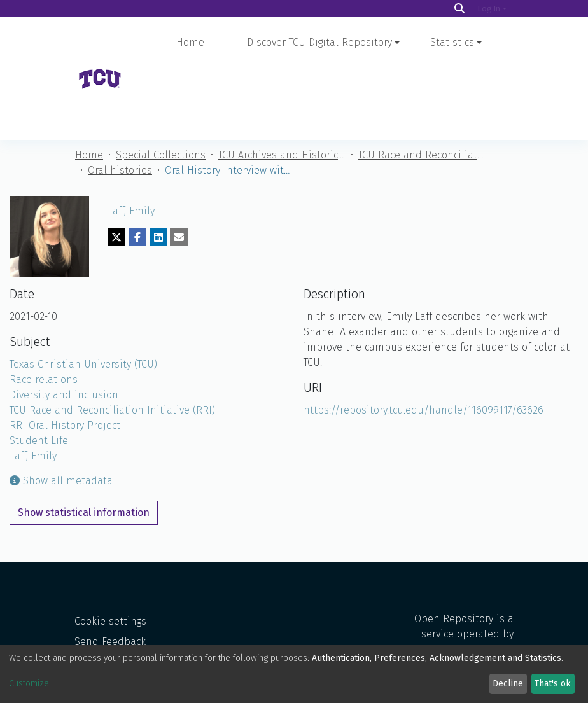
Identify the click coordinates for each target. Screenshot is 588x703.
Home (190, 42)
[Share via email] (179, 165)
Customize (29, 684)
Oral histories (120, 98)
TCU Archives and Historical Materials (282, 83)
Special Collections (161, 83)
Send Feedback (110, 606)
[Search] (459, 9)
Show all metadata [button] (61, 409)
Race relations (44, 308)
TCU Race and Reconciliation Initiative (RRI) (422, 83)
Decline (508, 684)
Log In (489, 9)
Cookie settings (110, 586)
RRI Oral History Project (65, 353)
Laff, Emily (131, 139)
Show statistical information (84, 441)
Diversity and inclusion (64, 323)
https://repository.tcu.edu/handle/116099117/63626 (423, 338)
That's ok (553, 684)
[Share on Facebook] (137, 165)
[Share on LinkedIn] (158, 165)
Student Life (39, 369)
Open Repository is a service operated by (461, 608)
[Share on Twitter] (116, 165)
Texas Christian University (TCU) (83, 292)
